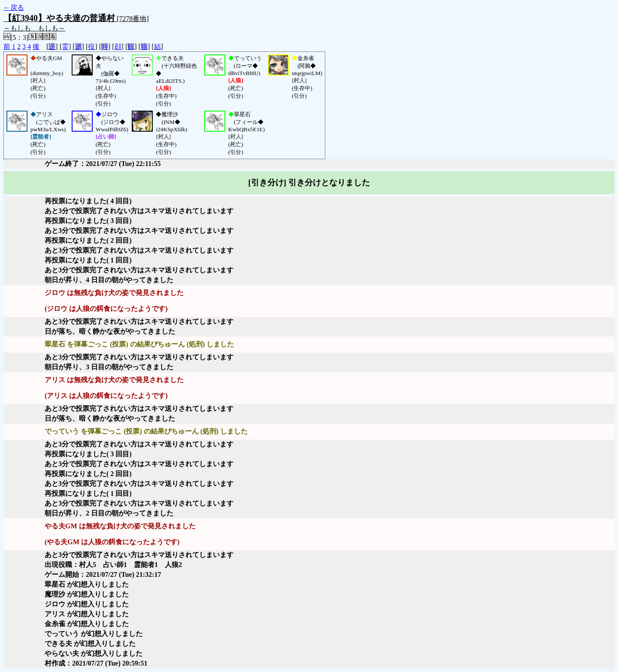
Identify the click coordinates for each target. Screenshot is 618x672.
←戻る (14, 8)
